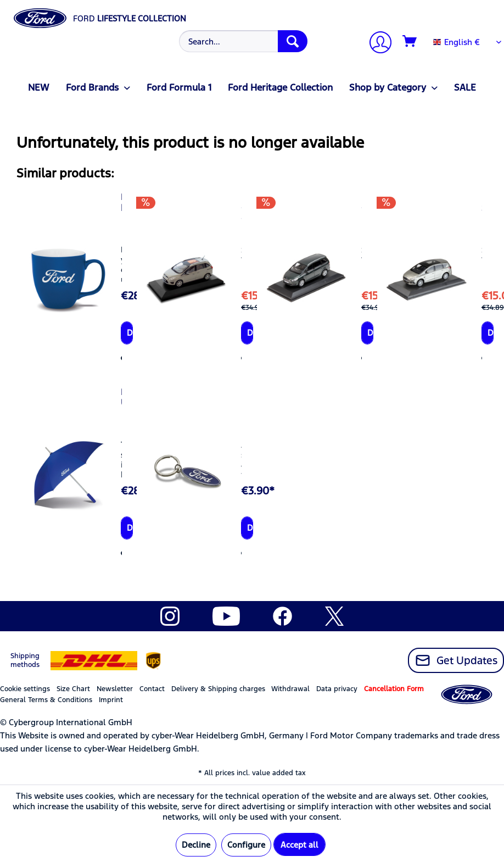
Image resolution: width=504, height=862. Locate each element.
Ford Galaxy (362, 202)
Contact (152, 689)
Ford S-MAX (482, 208)
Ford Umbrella (121, 397)
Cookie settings (25, 689)
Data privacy (337, 689)
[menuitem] (242, 41)
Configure (246, 845)
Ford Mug (121, 202)
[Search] (293, 41)
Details (130, 333)
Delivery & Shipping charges (218, 689)
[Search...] (243, 41)
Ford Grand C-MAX (241, 213)
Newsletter (115, 689)
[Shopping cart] (410, 42)
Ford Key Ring (241, 403)
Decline (196, 845)
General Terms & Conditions (46, 700)
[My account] (376, 44)
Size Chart (73, 689)
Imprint (111, 700)
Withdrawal (290, 689)
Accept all (299, 845)
